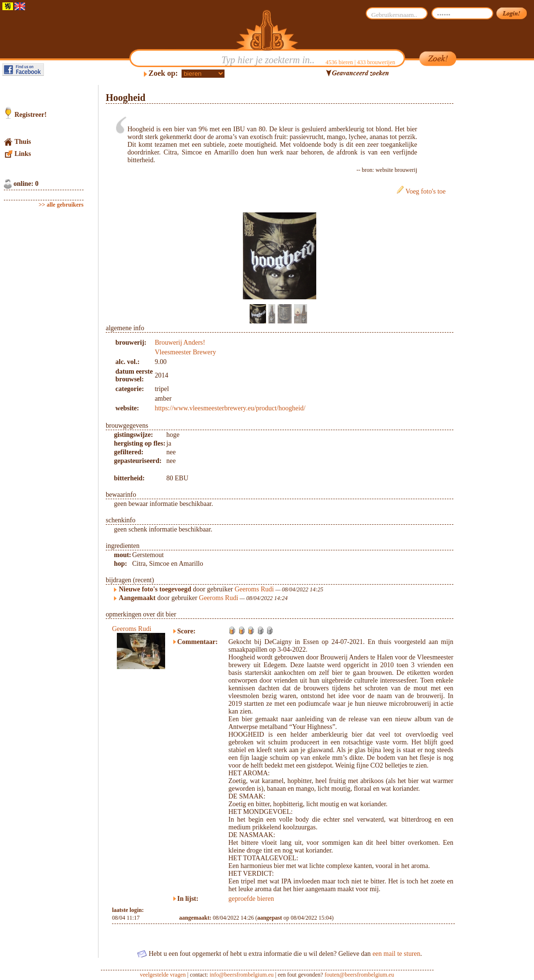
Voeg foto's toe (426, 191)
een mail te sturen (396, 954)
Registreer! (31, 115)
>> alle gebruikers (61, 205)
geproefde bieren (251, 899)
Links (23, 154)
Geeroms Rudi (254, 589)
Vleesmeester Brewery (185, 352)
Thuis (23, 142)
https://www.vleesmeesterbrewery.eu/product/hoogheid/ (230, 408)
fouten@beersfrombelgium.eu (359, 975)
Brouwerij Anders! (180, 343)
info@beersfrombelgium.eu (242, 975)
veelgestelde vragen (163, 975)
